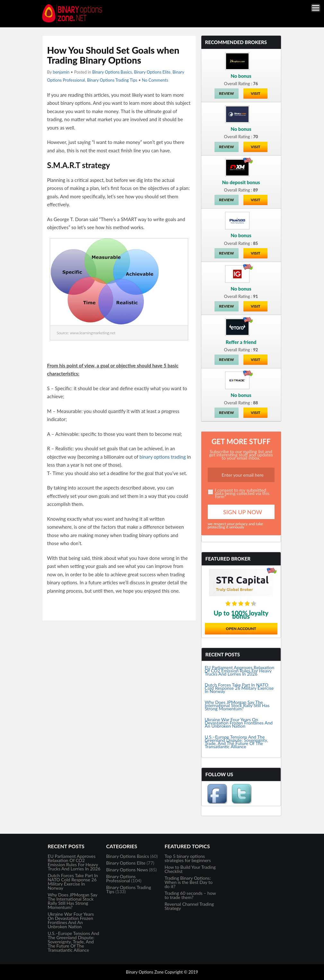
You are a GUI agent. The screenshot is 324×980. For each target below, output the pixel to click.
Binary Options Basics (112, 72)
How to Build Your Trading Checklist (190, 869)
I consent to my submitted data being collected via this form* (242, 493)
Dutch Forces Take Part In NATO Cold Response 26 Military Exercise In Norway (239, 688)
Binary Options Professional (121, 878)
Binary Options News (127, 870)
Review (226, 93)
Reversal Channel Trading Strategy (189, 906)
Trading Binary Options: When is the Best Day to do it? (189, 882)
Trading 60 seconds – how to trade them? (190, 895)
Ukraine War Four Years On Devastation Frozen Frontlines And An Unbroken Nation (239, 723)
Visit (256, 93)
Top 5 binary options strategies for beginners (188, 858)
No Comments (155, 80)
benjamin (61, 72)
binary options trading (162, 457)
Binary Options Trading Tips (112, 80)
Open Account (241, 629)
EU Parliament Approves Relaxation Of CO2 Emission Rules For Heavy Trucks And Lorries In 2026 (240, 671)
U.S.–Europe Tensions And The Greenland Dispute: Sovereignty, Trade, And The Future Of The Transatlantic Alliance (236, 742)
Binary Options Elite (152, 72)
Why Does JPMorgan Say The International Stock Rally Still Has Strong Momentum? (237, 705)
